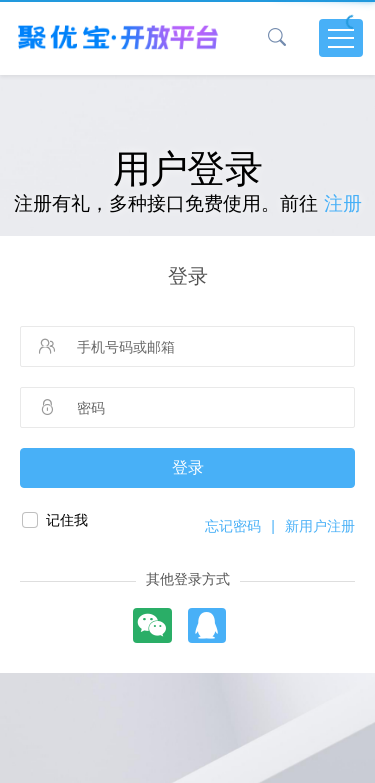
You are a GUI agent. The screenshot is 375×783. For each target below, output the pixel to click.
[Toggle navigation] (341, 38)
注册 (343, 203)
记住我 (67, 520)
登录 (188, 467)
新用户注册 (320, 526)
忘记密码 (233, 526)
